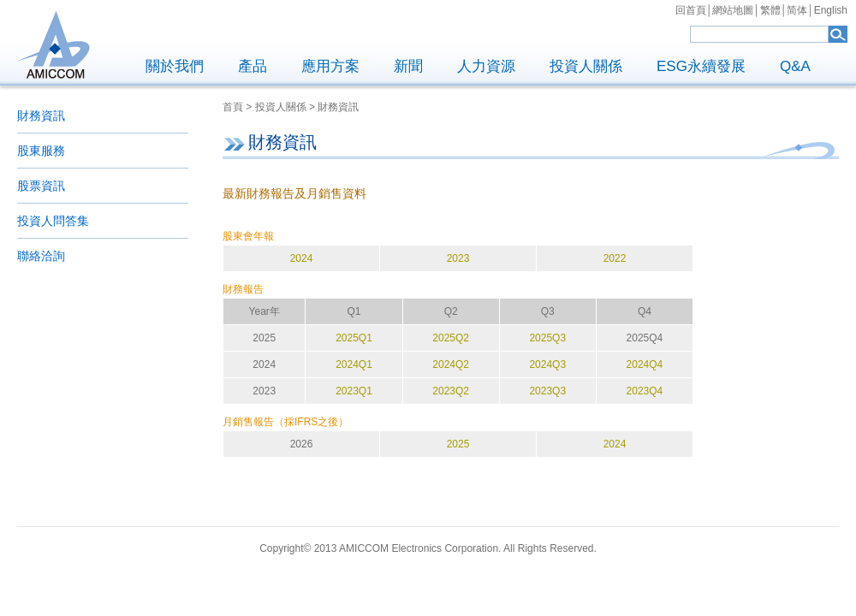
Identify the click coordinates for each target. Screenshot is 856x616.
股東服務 (41, 151)
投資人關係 (586, 66)
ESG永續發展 (701, 66)
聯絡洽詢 (41, 256)
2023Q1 (354, 391)
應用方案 (330, 66)
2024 (302, 258)
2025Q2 (451, 338)
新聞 (408, 66)
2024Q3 (547, 364)
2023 (458, 258)
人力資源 (486, 66)
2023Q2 (451, 391)
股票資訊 (41, 186)
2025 (458, 444)
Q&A (795, 66)
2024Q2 (451, 364)
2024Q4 (645, 364)
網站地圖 (733, 10)
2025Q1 (354, 338)
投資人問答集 (53, 221)
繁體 (770, 10)
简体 (797, 10)
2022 (615, 258)
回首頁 (691, 10)
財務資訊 (41, 115)
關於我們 (175, 66)
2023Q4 (645, 391)
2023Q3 (547, 391)
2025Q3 (547, 338)
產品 (253, 66)
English (831, 10)
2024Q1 (354, 364)
